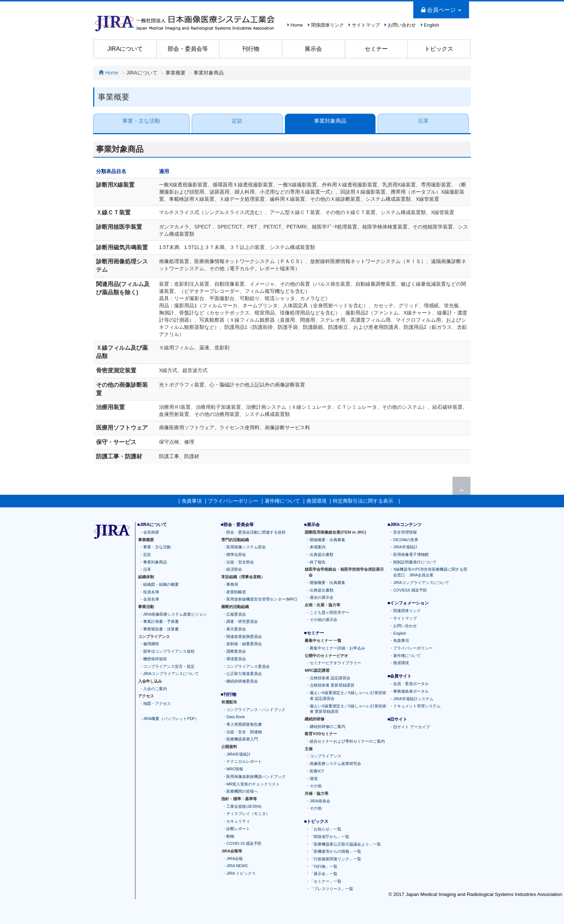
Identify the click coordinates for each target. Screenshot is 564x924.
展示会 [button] (313, 49)
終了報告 (318, 562)
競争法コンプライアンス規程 (169, 651)
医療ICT (317, 771)
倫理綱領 (151, 644)
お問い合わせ (402, 25)
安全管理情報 (405, 532)
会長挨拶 (151, 532)
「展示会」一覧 (324, 874)
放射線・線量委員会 (244, 644)
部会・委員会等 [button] (188, 49)
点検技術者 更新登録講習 (332, 685)
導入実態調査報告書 (244, 724)
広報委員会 (236, 614)
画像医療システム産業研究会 (335, 764)
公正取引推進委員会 (244, 674)
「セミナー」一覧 (326, 881)
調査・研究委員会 (242, 621)
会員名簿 (151, 599)
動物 (230, 836)
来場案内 (318, 547)
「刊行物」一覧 (324, 866)
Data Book (235, 717)
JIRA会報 (235, 859)
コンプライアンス (326, 756)
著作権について (282, 501)
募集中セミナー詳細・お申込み (337, 648)
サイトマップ (366, 25)
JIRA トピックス (241, 873)
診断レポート (238, 829)
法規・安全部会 (240, 562)
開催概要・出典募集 (328, 540)
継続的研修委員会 (242, 681)
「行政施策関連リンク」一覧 (335, 859)
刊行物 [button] (251, 49)
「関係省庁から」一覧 (329, 837)
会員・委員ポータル (411, 684)
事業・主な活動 (141, 121)
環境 (314, 779)
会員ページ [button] (441, 10)
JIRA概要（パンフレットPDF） (171, 718)
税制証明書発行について (415, 562)
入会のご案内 (155, 689)
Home (297, 25)
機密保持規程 (155, 659)
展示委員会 (236, 629)
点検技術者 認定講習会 (330, 678)
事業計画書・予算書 (161, 621)
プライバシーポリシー (233, 501)
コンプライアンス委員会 (248, 666)
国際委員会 (236, 651)
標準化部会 (236, 554)
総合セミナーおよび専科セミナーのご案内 (347, 741)
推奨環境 (317, 501)
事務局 (232, 584)
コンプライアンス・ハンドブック (256, 709)
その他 (316, 786)
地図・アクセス (157, 703)
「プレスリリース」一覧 (331, 889)
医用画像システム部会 (246, 547)
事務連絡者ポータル (411, 691)
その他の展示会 (324, 620)
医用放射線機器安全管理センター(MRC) (262, 599)
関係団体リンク (328, 25)
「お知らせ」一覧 (326, 829)
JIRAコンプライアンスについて (171, 674)
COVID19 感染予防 (410, 590)
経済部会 (234, 569)
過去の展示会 (322, 597)
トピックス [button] (439, 49)
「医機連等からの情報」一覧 (335, 851)
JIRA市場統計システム (413, 699)
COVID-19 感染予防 (244, 843)
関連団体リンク (407, 611)
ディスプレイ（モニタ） (248, 814)
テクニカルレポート (244, 761)
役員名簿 (151, 592)
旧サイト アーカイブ (411, 727)
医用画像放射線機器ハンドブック (256, 776)
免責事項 (192, 501)
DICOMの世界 (406, 540)
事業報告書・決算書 (161, 629)
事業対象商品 (330, 121)
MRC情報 (235, 769)
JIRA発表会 (320, 801)
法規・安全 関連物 (244, 732)
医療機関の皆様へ (242, 791)
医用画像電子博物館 (411, 554)
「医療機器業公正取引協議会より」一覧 (345, 844)
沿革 (423, 121)
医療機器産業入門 (242, 739)
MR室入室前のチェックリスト (253, 784)
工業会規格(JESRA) (244, 806)
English (431, 25)
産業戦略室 (236, 592)
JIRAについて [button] (125, 49)
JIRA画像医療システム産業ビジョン (175, 614)
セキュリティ (238, 821)
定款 (237, 121)
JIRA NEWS (237, 866)
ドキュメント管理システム (417, 706)
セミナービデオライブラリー (335, 663)
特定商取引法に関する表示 (363, 501)
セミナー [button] (376, 49)
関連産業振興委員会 (244, 637)
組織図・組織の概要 (161, 584)
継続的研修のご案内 (328, 726)
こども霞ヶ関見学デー (329, 612)
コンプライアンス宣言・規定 (169, 666)
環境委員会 (236, 659)
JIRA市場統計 (238, 754)
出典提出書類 (322, 554)
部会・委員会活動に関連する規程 (256, 532)
